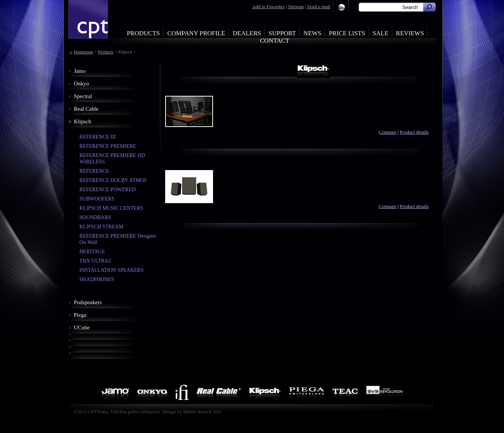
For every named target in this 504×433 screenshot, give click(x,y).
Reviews (410, 33)
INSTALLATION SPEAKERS (112, 270)
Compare (388, 132)
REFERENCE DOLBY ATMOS (113, 180)
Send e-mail (319, 6)
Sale (381, 33)
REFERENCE (94, 171)
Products (143, 33)
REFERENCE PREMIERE (108, 146)
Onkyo (81, 84)
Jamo (80, 71)
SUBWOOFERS (97, 199)
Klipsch (83, 121)
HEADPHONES (97, 279)
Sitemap (296, 6)
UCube (82, 328)
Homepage (84, 52)
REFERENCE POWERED (107, 190)
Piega (80, 315)
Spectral (83, 96)
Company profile (196, 33)
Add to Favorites (268, 6)
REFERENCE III (98, 137)
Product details (414, 132)
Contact (275, 41)
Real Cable (86, 109)
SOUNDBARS (95, 217)
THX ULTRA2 (95, 261)
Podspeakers (88, 302)
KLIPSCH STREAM (102, 227)
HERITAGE (92, 252)
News (312, 33)
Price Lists (347, 33)
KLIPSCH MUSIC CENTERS (111, 208)
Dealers (247, 33)
